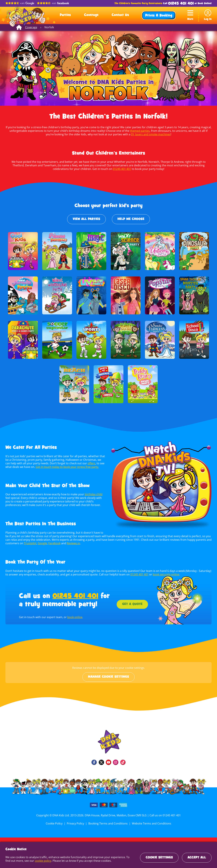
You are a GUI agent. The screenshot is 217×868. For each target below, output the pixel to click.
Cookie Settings (159, 858)
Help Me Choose (131, 219)
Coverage (91, 15)
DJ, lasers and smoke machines (146, 134)
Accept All (197, 858)
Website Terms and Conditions (151, 823)
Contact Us (120, 15)
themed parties (135, 131)
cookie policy (37, 861)
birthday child (93, 494)
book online (74, 617)
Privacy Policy (76, 823)
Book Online (204, 3)
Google (41, 543)
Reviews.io (72, 543)
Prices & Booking (159, 16)
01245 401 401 (181, 4)
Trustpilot (29, 543)
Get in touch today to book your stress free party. (60, 467)
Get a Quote (132, 604)
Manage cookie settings (108, 677)
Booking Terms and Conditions (108, 823)
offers (85, 463)
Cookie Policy (55, 823)
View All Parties (86, 219)
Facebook (53, 543)
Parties (65, 15)
